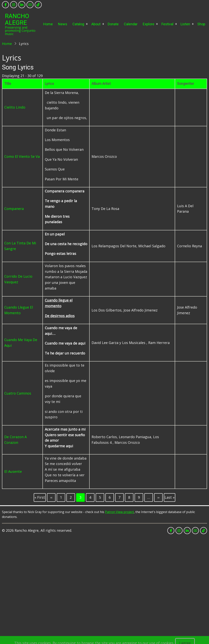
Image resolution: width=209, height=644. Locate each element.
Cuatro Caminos (18, 393)
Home (48, 24)
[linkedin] (22, 5)
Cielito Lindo (15, 107)
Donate (113, 24)
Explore (149, 24)
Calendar (131, 24)
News (63, 24)
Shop (201, 24)
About (96, 24)
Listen (185, 24)
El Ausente (13, 471)
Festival (167, 24)
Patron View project (119, 512)
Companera (14, 209)
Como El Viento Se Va (22, 156)
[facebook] (5, 5)
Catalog (78, 24)
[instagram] (14, 5)
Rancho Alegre (17, 19)
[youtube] (30, 5)
